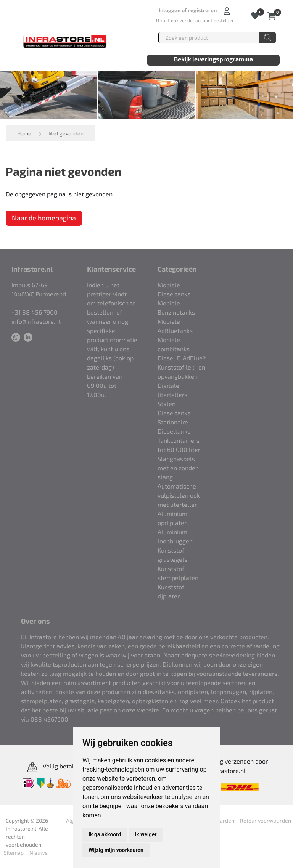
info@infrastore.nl (36, 321)
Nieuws (39, 853)
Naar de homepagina (44, 218)
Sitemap (14, 853)
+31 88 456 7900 (35, 312)
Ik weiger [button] (146, 834)
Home (24, 133)
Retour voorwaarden (266, 821)
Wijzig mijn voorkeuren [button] (116, 850)
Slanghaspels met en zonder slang (178, 468)
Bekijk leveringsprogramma (213, 59)
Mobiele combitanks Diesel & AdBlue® (182, 349)
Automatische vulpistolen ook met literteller (179, 495)
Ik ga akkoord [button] (105, 834)
